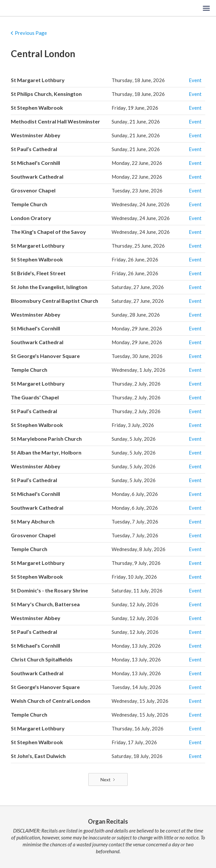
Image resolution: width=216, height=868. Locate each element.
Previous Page (31, 33)
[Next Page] (108, 780)
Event (195, 80)
